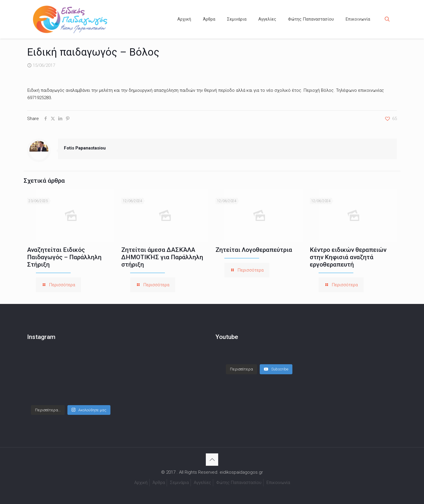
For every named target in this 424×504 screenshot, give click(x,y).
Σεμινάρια (179, 483)
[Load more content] (241, 363)
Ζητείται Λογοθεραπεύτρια (254, 250)
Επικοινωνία (278, 483)
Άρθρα (159, 483)
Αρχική (141, 483)
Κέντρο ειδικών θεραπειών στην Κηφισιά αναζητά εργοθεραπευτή (348, 257)
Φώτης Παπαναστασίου (239, 483)
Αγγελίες (202, 483)
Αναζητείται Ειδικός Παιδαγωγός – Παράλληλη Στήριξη (64, 257)
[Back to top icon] (212, 460)
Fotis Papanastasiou (85, 148)
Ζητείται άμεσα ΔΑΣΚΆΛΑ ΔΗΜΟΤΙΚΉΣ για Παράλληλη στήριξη (162, 257)
